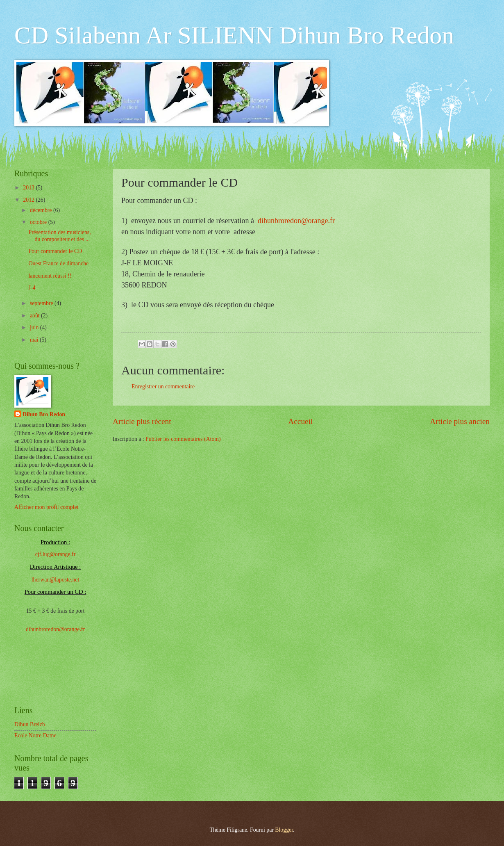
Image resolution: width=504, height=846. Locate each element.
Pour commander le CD (55, 251)
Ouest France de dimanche (58, 263)
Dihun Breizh (30, 724)
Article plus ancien (460, 421)
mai (35, 340)
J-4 (32, 288)
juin (35, 327)
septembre (42, 303)
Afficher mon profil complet (46, 507)
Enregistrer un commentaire (163, 387)
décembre (42, 210)
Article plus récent (142, 421)
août (35, 316)
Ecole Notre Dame (35, 735)
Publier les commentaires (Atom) (183, 439)
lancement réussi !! (50, 276)
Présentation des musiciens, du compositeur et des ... (59, 236)
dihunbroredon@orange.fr (294, 221)
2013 (29, 188)
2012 (29, 200)
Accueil (300, 421)
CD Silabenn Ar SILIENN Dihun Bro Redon (234, 35)
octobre (39, 222)
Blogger (284, 830)
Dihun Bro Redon (44, 414)
